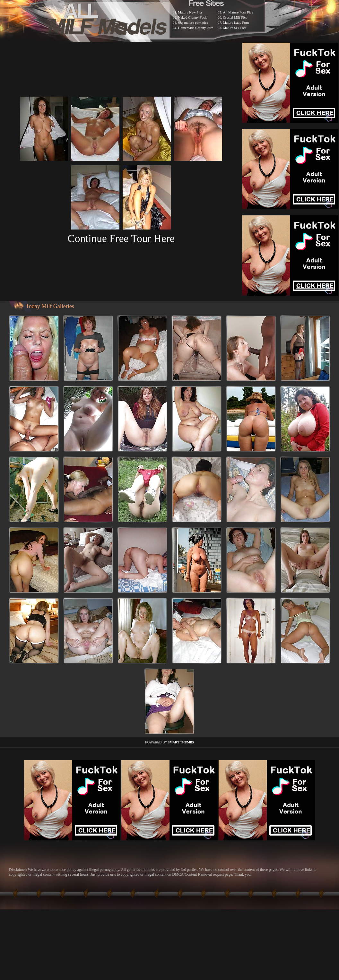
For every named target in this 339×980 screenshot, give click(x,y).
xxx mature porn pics (193, 22)
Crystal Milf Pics (235, 17)
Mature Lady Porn (236, 22)
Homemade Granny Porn (196, 28)
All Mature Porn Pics (238, 12)
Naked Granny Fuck (192, 17)
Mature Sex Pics (235, 28)
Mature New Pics (190, 12)
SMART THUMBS (181, 742)
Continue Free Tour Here (121, 238)
